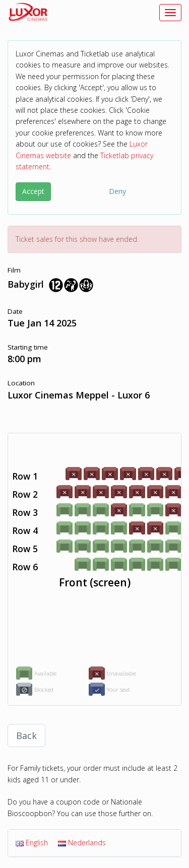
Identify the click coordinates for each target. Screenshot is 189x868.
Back (26, 736)
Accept (33, 191)
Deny (117, 191)
